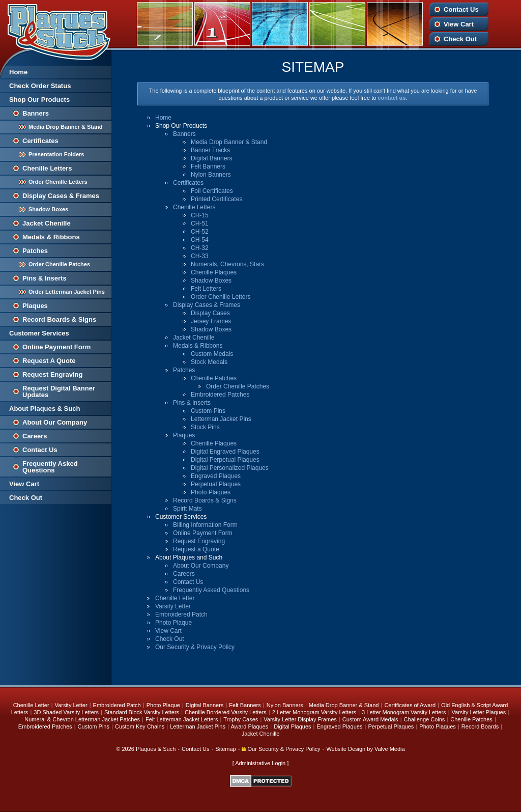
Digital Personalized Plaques (230, 468)
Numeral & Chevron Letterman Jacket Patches (82, 719)
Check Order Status (40, 86)
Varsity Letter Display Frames (300, 719)
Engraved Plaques (216, 476)
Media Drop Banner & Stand (65, 127)
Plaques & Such (156, 749)
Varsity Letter (173, 606)
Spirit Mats (187, 509)
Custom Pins (208, 411)
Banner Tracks (210, 150)
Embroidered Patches (220, 395)
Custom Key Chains (140, 726)
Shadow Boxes (48, 209)
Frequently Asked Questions (50, 467)
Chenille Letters (47, 168)
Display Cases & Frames (61, 196)
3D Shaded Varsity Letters (66, 712)
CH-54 (200, 240)
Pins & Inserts (45, 278)
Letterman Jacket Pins (221, 419)
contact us (392, 98)
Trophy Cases (241, 719)
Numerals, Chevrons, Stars (227, 264)
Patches (35, 251)
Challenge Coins (425, 719)
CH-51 (200, 223)
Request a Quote (196, 549)
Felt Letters (206, 289)
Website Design (346, 749)
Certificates (40, 141)
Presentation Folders (56, 154)
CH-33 (200, 256)
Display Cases (210, 313)
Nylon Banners (211, 175)
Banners (36, 113)
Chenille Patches (214, 378)
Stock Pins (205, 427)
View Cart (459, 24)
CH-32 (200, 248)
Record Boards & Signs (59, 319)
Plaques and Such (56, 30)
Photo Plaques (211, 492)
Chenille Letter (175, 598)
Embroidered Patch (181, 614)
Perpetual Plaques (216, 484)
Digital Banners (211, 158)
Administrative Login (260, 763)
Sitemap (225, 749)
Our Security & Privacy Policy (195, 647)
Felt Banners (208, 166)
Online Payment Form (56, 347)
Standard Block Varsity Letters (142, 712)
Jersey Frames (211, 321)
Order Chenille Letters (58, 182)
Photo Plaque (173, 623)
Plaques (35, 306)
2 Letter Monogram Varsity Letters (314, 712)
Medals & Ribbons (51, 237)
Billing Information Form (205, 525)
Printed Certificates (216, 199)
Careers (35, 436)
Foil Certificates (212, 191)
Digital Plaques (292, 726)
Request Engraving (52, 374)
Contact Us (461, 9)
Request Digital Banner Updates (59, 391)
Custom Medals (212, 354)
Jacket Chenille (47, 223)
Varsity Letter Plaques (479, 712)
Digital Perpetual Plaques (225, 460)
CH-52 (200, 232)
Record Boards (480, 726)
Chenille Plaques (214, 272)
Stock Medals (209, 362)
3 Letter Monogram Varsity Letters (404, 712)
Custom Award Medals (370, 719)
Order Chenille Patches (59, 264)
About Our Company (55, 422)
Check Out (460, 39)
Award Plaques (249, 726)
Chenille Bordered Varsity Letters (226, 712)
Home (18, 72)
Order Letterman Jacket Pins (67, 292)
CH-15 (200, 215)
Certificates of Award (410, 705)
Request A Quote (49, 361)
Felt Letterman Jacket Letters (182, 719)
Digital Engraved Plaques (225, 452)
